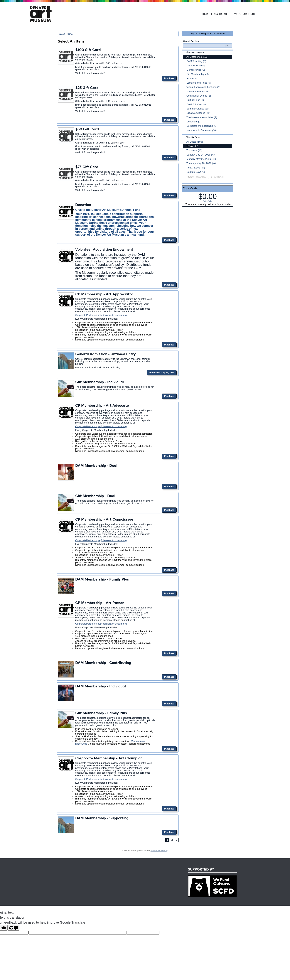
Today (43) (192, 146)
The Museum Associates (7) (202, 117)
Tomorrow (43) (194, 150)
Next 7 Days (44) (196, 168)
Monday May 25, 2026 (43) (201, 159)
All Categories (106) (197, 57)
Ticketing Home (215, 14)
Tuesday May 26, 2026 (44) (202, 163)
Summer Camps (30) (198, 109)
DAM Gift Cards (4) (197, 104)
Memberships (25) (196, 70)
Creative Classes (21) (198, 113)
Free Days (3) (194, 79)
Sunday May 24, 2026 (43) (201, 155)
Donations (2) (194, 122)
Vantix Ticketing (159, 850)
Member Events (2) (197, 66)
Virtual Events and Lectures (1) (203, 87)
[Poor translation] (14, 928)
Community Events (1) (199, 96)
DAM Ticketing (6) (196, 61)
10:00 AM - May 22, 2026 (162, 373)
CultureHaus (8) (195, 100)
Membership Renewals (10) (202, 130)
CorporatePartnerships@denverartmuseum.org (101, 315)
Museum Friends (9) (197, 91)
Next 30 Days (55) (196, 172)
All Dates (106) (195, 142)
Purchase (169, 78)
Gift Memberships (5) (198, 74)
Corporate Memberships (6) (202, 126)
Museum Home (246, 14)
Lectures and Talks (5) (199, 83)
